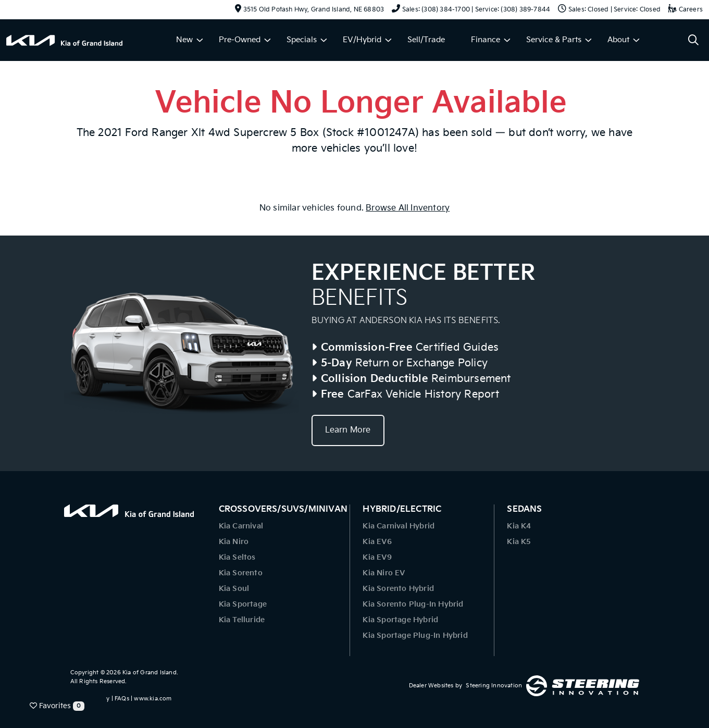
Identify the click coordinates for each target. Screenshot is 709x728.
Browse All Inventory (408, 208)
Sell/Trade (426, 40)
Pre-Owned (240, 40)
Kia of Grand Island (150, 673)
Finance (486, 40)
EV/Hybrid (362, 40)
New (184, 40)
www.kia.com (153, 699)
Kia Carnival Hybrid (399, 526)
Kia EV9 (377, 557)
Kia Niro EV (384, 573)
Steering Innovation (494, 686)
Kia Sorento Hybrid (398, 589)
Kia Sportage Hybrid (400, 620)
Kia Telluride (242, 620)
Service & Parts (554, 40)
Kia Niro (234, 542)
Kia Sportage (243, 604)
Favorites (57, 706)
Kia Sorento (241, 573)
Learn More (348, 430)
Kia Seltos (237, 557)
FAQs (122, 699)
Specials (302, 40)
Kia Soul (234, 589)
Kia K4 (519, 526)
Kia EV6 (377, 542)
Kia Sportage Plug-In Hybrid (415, 636)
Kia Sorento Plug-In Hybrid (413, 604)
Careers (686, 10)
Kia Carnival (241, 526)
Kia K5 (519, 542)
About (618, 40)
